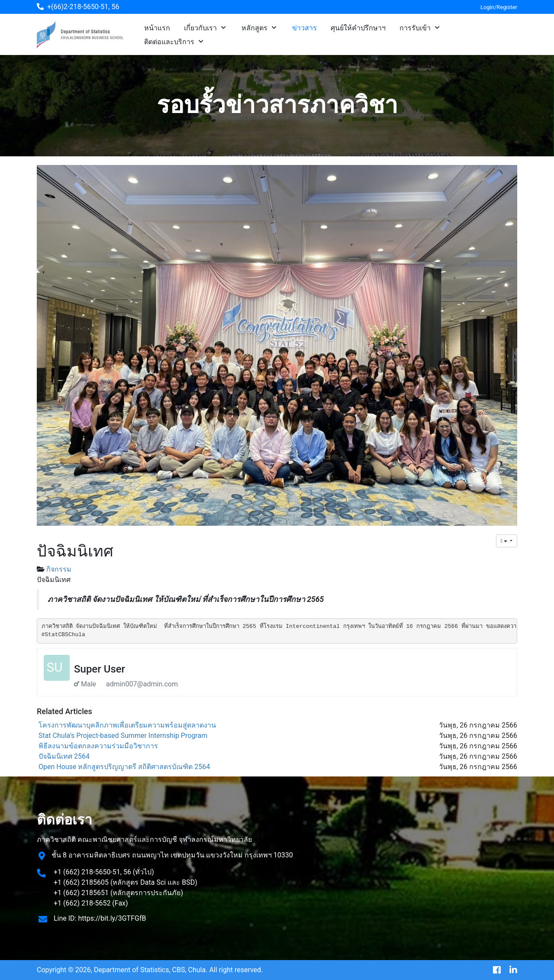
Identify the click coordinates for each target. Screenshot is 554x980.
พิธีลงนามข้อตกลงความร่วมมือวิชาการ (98, 746)
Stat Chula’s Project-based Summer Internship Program (123, 736)
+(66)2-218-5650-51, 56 (83, 7)
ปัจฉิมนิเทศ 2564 (64, 756)
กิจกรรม (59, 569)
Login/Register (499, 7)
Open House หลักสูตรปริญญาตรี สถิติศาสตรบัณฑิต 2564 (124, 767)
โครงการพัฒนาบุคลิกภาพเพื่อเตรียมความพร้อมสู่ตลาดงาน (127, 725)
